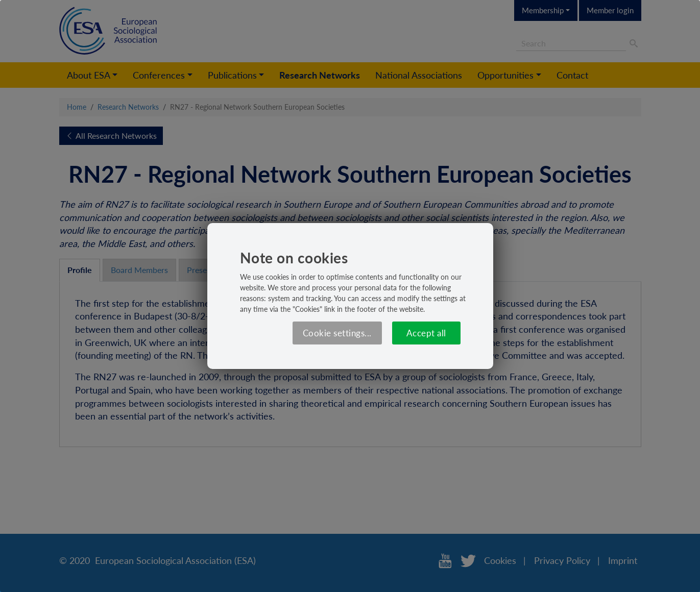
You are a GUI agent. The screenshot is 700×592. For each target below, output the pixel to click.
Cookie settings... (337, 333)
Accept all (426, 333)
